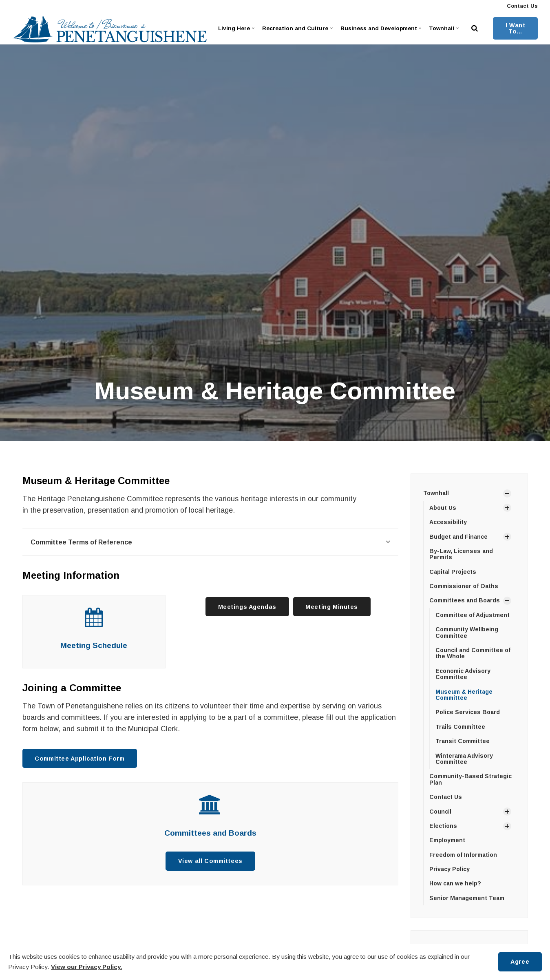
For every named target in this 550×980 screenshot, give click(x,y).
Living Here (236, 28)
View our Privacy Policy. (86, 967)
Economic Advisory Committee (463, 674)
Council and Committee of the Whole (473, 653)
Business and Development (380, 28)
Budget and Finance (458, 537)
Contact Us (521, 6)
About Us (443, 508)
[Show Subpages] (507, 493)
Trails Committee (460, 727)
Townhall (444, 28)
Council (440, 812)
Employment (447, 840)
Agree (520, 962)
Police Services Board (468, 712)
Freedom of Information (463, 855)
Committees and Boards (210, 833)
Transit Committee (463, 741)
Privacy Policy (449, 869)
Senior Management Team (467, 898)
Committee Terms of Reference (211, 542)
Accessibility (448, 522)
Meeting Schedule (94, 645)
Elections (443, 826)
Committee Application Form (80, 759)
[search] (475, 28)
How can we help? (455, 883)
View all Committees (210, 861)
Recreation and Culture (297, 28)
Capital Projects (453, 572)
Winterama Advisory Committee (464, 759)
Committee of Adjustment (473, 615)
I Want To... (515, 28)
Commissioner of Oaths (464, 586)
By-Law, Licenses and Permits (461, 554)
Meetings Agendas (247, 607)
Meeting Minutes (332, 607)
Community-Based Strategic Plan (470, 779)
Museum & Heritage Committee (464, 695)
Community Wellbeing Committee (467, 632)
